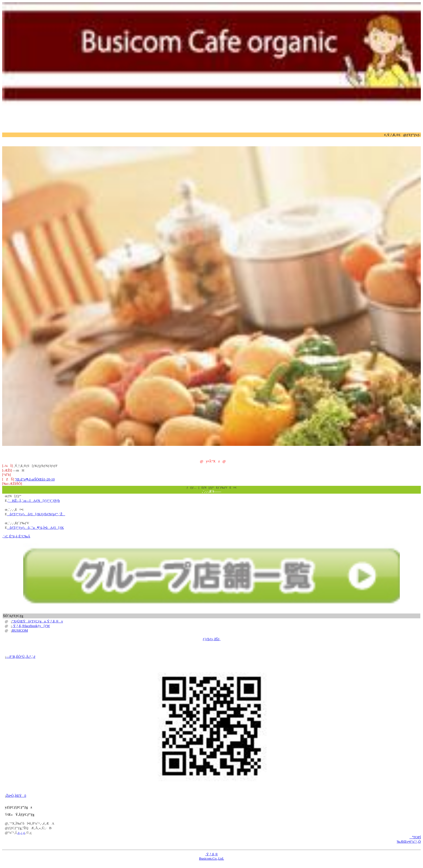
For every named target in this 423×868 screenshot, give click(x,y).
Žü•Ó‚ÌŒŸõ (16, 796)
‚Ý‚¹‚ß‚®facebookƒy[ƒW (31, 626)
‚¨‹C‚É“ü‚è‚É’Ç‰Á (16, 536)
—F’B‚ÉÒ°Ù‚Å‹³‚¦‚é (21, 657)
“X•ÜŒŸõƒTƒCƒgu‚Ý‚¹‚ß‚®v (37, 621)
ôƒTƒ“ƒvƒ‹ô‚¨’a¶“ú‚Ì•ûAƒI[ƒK (35, 528)
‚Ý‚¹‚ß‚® (212, 854)
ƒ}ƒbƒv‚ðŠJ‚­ (211, 639)
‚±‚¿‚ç (21, 833)
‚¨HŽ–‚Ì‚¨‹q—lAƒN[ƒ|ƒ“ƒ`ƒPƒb (33, 501)
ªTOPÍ (415, 837)
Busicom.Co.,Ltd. (211, 858)
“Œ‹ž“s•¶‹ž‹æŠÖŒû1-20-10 (35, 479)
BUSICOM (20, 630)
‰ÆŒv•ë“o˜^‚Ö (409, 841)
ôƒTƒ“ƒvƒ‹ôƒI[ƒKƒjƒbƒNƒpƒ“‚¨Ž (36, 514)
